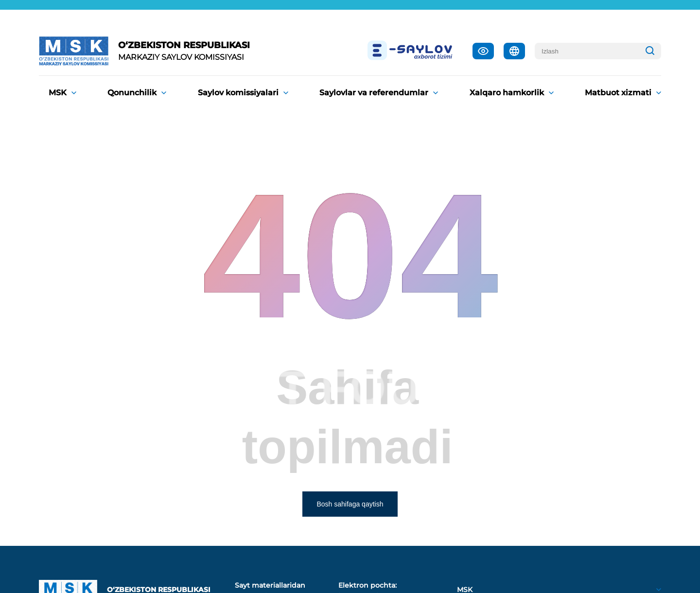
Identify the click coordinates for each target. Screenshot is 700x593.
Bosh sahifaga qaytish (350, 504)
